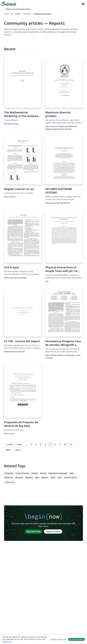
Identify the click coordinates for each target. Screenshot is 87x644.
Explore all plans (53, 532)
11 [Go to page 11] (71, 444)
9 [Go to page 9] (60, 444)
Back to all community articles (17, 9)
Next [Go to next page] (9, 450)
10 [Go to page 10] (65, 444)
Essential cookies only (59, 639)
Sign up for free (33, 532)
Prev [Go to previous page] (19, 444)
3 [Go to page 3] (31, 444)
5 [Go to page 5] (41, 444)
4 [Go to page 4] (36, 444)
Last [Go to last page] (19, 450)
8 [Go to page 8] (55, 444)
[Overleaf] (9, 4)
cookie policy (7, 641)
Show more (10, 482)
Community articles (42, 14)
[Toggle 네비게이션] (83, 4)
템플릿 (18, 14)
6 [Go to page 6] (45, 444)
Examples (27, 14)
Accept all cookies (76, 639)
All (12, 14)
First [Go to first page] (9, 444)
